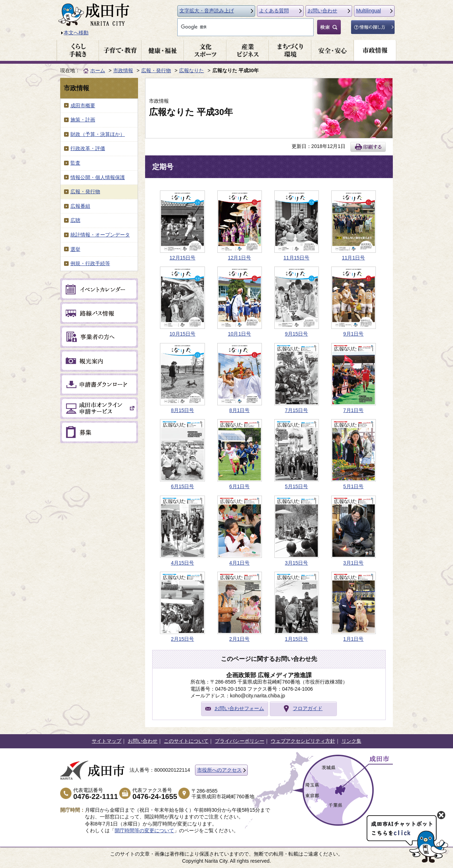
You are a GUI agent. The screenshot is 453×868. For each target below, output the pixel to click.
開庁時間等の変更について (144, 830)
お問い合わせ (322, 11)
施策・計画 (83, 120)
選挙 (75, 249)
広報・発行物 (156, 70)
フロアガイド (308, 708)
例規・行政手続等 (90, 263)
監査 (75, 163)
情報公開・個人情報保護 (98, 177)
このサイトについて (186, 741)
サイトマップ (107, 741)
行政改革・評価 (88, 148)
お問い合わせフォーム (239, 708)
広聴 (75, 220)
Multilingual (368, 11)
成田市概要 (83, 105)
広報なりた (191, 70)
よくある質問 (274, 11)
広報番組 (80, 206)
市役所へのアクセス (219, 770)
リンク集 (351, 741)
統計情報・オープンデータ (100, 235)
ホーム (98, 70)
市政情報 (123, 70)
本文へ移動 (76, 33)
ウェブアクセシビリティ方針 (303, 741)
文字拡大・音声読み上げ (207, 11)
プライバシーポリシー (240, 741)
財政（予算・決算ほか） (98, 134)
